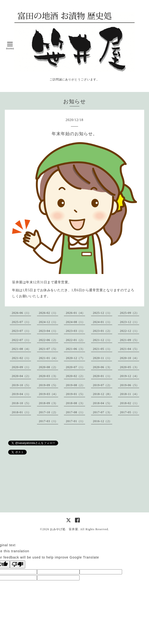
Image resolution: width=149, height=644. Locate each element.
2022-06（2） (49, 340)
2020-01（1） (103, 376)
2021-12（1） (103, 340)
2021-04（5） (130, 349)
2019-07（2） (103, 385)
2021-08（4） (21, 349)
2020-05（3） (130, 367)
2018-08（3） (75, 403)
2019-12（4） (130, 376)
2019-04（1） (21, 394)
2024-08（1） (75, 322)
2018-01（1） (21, 412)
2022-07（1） (21, 340)
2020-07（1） (75, 367)
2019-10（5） (21, 385)
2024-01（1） (103, 322)
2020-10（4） (130, 358)
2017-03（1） (49, 421)
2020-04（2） (21, 376)
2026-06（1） (21, 313)
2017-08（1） (75, 412)
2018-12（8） (103, 394)
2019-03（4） (49, 394)
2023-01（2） (103, 331)
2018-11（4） (130, 394)
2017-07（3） (103, 412)
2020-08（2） (49, 367)
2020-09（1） (21, 367)
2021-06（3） (75, 349)
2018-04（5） (103, 403)
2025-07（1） (21, 322)
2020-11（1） (103, 358)
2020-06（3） (103, 367)
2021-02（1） (21, 358)
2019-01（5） (75, 394)
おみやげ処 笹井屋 (64, 529)
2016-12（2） (103, 421)
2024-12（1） (49, 322)
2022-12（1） (130, 331)
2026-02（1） (49, 313)
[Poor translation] (18, 564)
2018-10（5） (21, 403)
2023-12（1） (130, 322)
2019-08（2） (75, 385)
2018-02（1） (130, 403)
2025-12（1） (103, 313)
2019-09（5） (49, 385)
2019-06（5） (130, 385)
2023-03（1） (75, 331)
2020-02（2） (75, 376)
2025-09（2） (130, 313)
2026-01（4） (75, 313)
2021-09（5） (130, 340)
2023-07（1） (21, 331)
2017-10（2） (49, 412)
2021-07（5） (49, 349)
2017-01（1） (75, 421)
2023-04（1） (49, 331)
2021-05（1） (103, 349)
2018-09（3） (49, 403)
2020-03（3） (49, 376)
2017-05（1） (130, 412)
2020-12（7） (75, 358)
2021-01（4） (49, 358)
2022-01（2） (75, 340)
